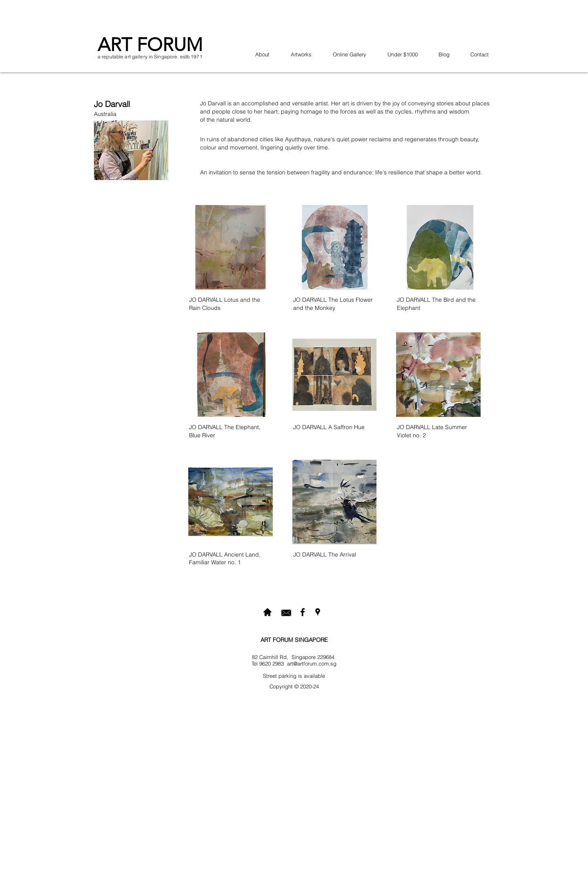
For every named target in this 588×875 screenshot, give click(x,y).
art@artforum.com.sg (312, 663)
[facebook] (303, 612)
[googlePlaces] (318, 612)
